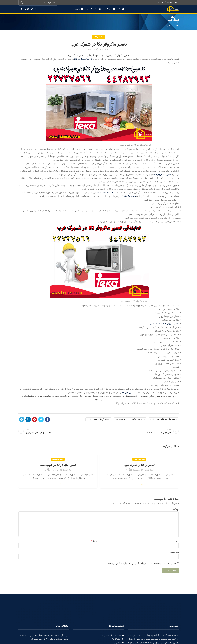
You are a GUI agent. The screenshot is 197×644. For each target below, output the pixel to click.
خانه (177, 26)
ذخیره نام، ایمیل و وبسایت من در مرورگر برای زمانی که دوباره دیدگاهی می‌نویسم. (141, 566)
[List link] (98, 638)
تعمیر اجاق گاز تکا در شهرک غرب (58, 468)
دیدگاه (175, 512)
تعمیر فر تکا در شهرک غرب (139, 468)
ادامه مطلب (139, 487)
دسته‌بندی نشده (168, 26)
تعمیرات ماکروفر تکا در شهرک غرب (129, 420)
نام (177, 543)
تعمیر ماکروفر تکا (128, 197)
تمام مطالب (98, 432)
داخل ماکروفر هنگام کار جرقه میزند (163, 324)
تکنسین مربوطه (128, 393)
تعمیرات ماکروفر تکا (163, 175)
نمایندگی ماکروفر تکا (83, 59)
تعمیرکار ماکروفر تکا (105, 193)
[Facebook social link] (35, 9)
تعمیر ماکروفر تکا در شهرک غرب (163, 420)
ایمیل (94, 543)
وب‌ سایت (174, 555)
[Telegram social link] (22, 9)
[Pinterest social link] (28, 9)
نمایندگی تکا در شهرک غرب (98, 420)
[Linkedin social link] (25, 9)
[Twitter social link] (32, 9)
